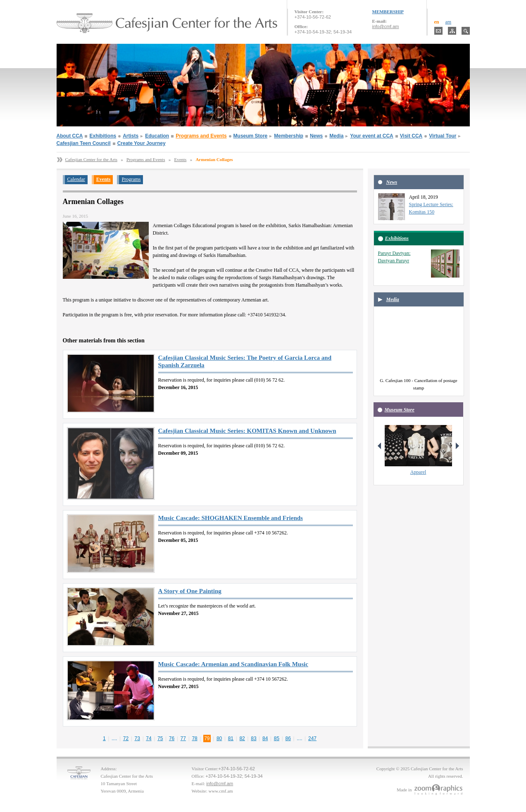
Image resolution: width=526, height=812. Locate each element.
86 (288, 738)
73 (137, 738)
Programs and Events (201, 136)
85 (277, 738)
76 (172, 738)
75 (160, 738)
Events (180, 159)
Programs (131, 179)
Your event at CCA (371, 136)
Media (336, 136)
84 (265, 738)
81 (231, 738)
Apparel (418, 472)
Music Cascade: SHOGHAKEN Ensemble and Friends (231, 518)
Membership (289, 136)
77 (183, 738)
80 (219, 738)
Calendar (76, 179)
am (449, 22)
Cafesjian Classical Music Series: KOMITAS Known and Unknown (247, 431)
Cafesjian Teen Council (84, 143)
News (316, 136)
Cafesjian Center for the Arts (91, 159)
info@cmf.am (386, 26)
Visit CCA (411, 136)
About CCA (70, 136)
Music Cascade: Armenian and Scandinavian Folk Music (233, 664)
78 (194, 738)
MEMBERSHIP (388, 12)
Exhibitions (103, 136)
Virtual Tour (443, 136)
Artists (131, 136)
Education (157, 136)
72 (126, 738)
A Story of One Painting (190, 591)
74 (149, 738)
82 (242, 738)
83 (253, 738)
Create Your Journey (142, 143)
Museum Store (251, 136)
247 (312, 738)
